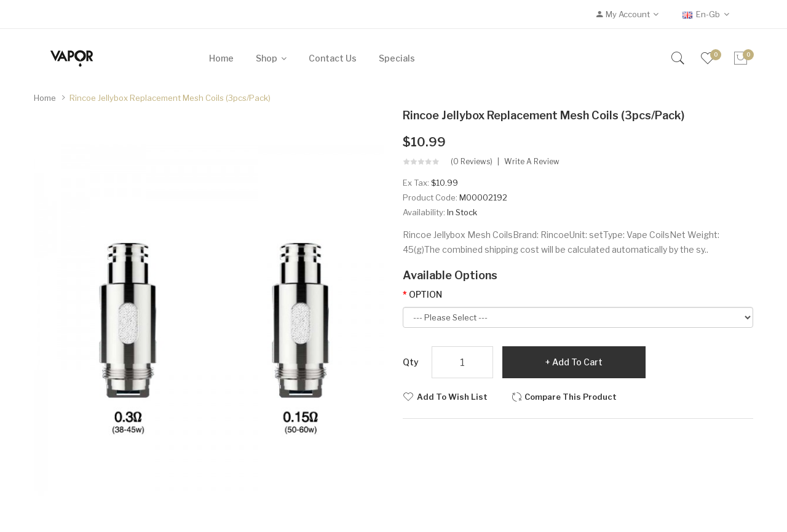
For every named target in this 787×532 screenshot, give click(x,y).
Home (45, 98)
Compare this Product (571, 397)
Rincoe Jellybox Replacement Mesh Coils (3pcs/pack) (170, 98)
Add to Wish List (452, 397)
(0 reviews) (472, 162)
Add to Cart (577, 362)
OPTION (425, 294)
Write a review (532, 162)
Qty (411, 362)
